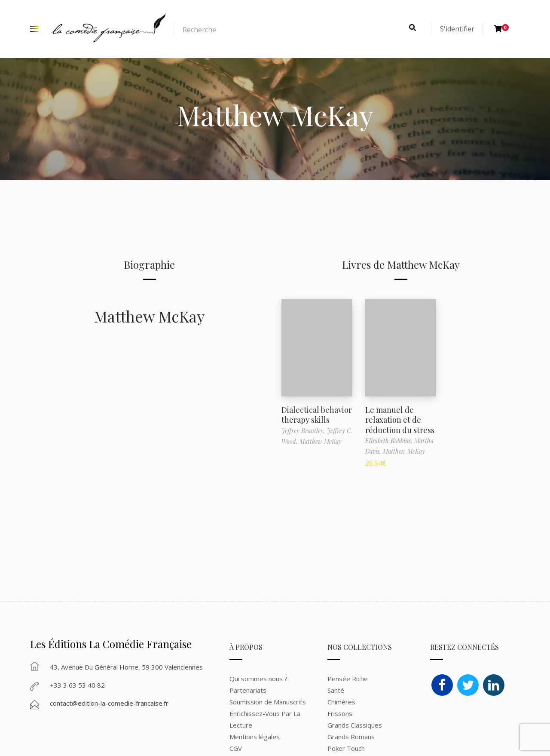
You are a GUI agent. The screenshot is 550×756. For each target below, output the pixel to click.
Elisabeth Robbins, (390, 441)
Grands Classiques (355, 725)
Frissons (340, 713)
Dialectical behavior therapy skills (317, 415)
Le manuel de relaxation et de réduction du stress (400, 420)
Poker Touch (346, 748)
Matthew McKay (149, 316)
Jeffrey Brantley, (304, 431)
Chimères (341, 702)
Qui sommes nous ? (258, 679)
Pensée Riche (348, 679)
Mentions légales (255, 737)
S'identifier (457, 29)
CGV (236, 748)
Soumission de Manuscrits (268, 702)
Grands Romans (352, 737)
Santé (336, 690)
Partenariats (248, 690)
